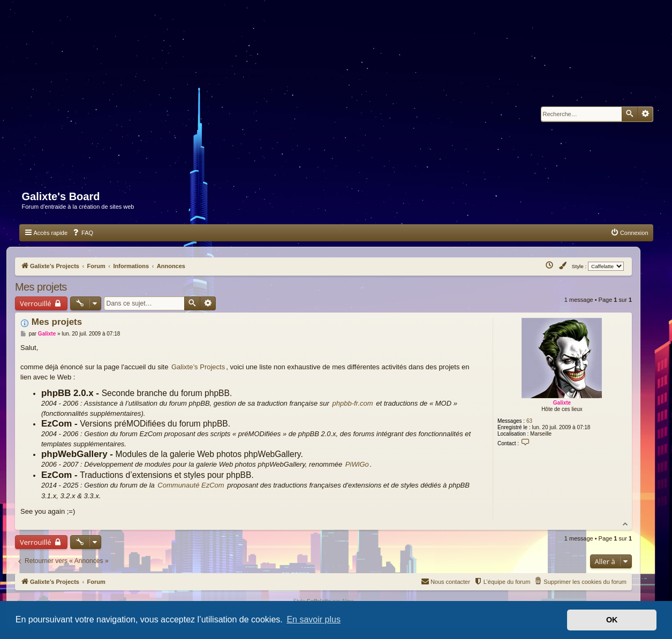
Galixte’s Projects (198, 367)
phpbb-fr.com (353, 403)
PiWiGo (357, 464)
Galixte (562, 403)
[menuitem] (82, 233)
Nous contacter (446, 580)
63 (529, 421)
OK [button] (612, 620)
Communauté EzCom (191, 485)
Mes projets (41, 287)
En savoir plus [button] (314, 619)
